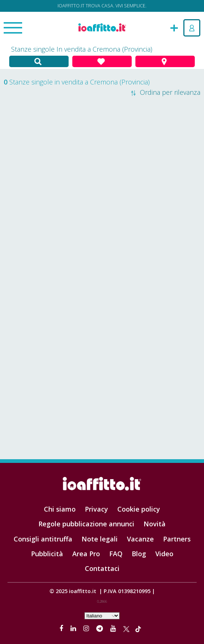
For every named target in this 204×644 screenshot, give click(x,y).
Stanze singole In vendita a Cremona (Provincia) (82, 49)
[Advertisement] (102, 180)
